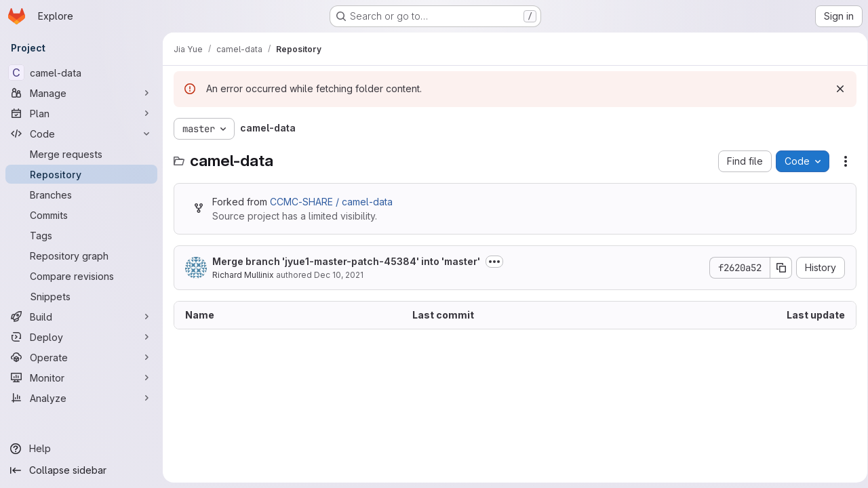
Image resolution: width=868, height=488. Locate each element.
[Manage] (81, 93)
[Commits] (81, 215)
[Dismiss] (835, 89)
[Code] (81, 134)
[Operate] (81, 357)
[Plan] (81, 113)
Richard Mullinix (243, 275)
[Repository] (81, 174)
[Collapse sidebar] (81, 470)
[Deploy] (81, 337)
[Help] (81, 449)
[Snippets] (81, 296)
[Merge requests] (81, 154)
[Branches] (81, 195)
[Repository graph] (81, 256)
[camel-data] (81, 73)
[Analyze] (81, 398)
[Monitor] (81, 378)
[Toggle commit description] (494, 262)
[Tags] (81, 235)
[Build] (81, 317)
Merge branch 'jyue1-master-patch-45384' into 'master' (346, 261)
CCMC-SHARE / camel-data (331, 202)
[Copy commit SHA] (776, 268)
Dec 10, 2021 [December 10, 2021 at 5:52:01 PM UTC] (339, 275)
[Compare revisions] (81, 276)
